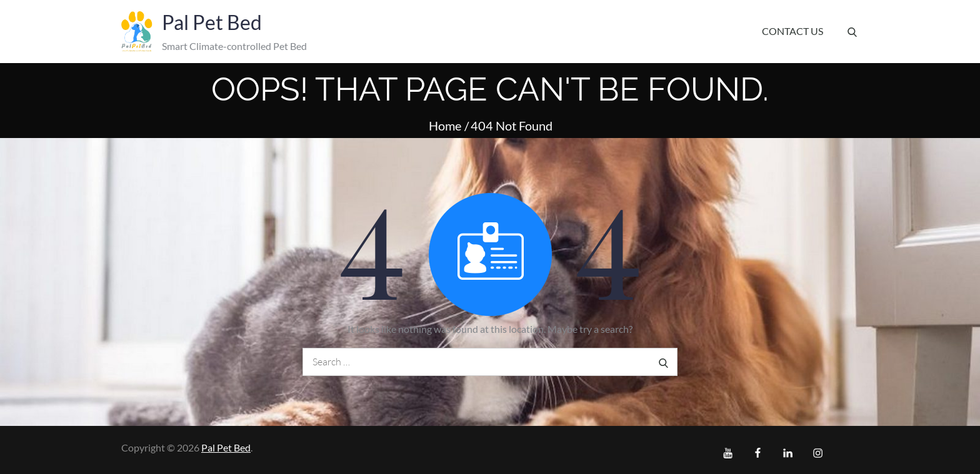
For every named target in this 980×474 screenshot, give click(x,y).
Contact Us (792, 31)
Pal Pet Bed (212, 22)
